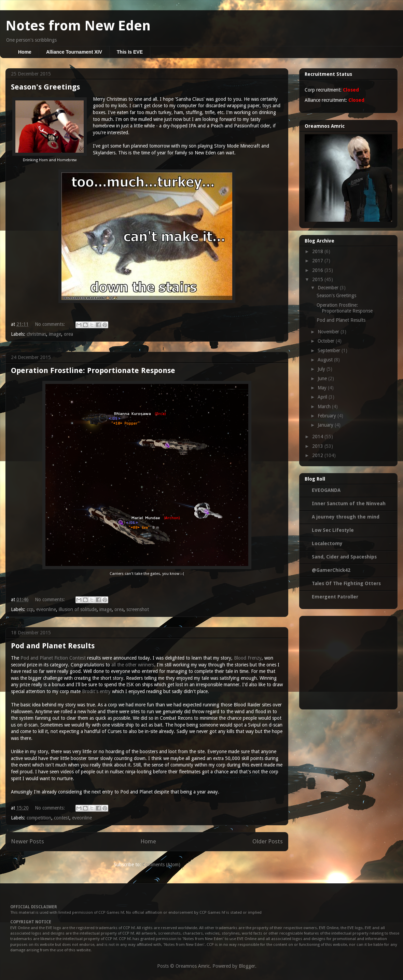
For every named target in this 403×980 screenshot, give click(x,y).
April (323, 397)
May (323, 388)
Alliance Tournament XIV (74, 52)
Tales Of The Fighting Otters (346, 583)
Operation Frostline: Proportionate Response (93, 370)
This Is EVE (130, 52)
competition (39, 818)
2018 (318, 251)
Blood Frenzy (248, 658)
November (329, 332)
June (323, 378)
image (55, 334)
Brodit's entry (96, 691)
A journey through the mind (346, 517)
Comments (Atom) (161, 865)
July (322, 369)
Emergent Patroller (335, 597)
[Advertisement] (348, 661)
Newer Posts (27, 841)
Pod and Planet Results (53, 646)
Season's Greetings (45, 87)
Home (25, 52)
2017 (318, 261)
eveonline (46, 609)
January (326, 425)
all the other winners (133, 665)
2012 (318, 455)
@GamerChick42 (331, 570)
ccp (30, 609)
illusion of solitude (78, 609)
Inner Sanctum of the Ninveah (349, 503)
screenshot (138, 609)
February (328, 416)
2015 (318, 279)
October (327, 341)
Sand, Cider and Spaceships (344, 557)
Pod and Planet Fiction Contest (53, 658)
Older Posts (268, 841)
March (325, 406)
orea (68, 334)
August (326, 360)
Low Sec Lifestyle (333, 530)
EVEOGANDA (326, 490)
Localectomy (327, 543)
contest (62, 818)
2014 (318, 437)
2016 (318, 270)
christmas (36, 334)
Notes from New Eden (78, 26)
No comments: (51, 324)
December (329, 288)
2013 (318, 446)
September (330, 350)
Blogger (247, 966)
